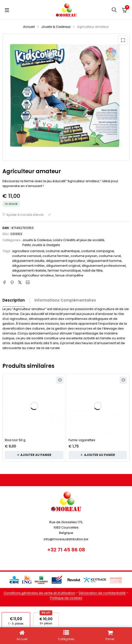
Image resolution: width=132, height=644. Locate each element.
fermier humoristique (64, 270)
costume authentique (63, 251)
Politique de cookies (66, 598)
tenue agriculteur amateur (33, 275)
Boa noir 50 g (15, 440)
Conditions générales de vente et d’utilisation (39, 593)
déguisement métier (28, 266)
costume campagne (98, 251)
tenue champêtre (69, 275)
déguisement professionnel (104, 266)
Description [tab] (14, 300)
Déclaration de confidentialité (102, 593)
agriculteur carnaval (28, 251)
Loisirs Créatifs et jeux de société (79, 240)
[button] (123, 40)
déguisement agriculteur (66, 261)
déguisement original (63, 266)
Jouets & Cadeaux (56, 27)
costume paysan (84, 256)
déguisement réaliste (29, 270)
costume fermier (56, 256)
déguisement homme (104, 261)
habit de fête (92, 270)
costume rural (110, 256)
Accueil (29, 27)
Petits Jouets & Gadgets (41, 245)
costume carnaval (27, 256)
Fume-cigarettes (82, 440)
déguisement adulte (28, 261)
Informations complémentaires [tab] (65, 300)
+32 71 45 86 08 (66, 550)
